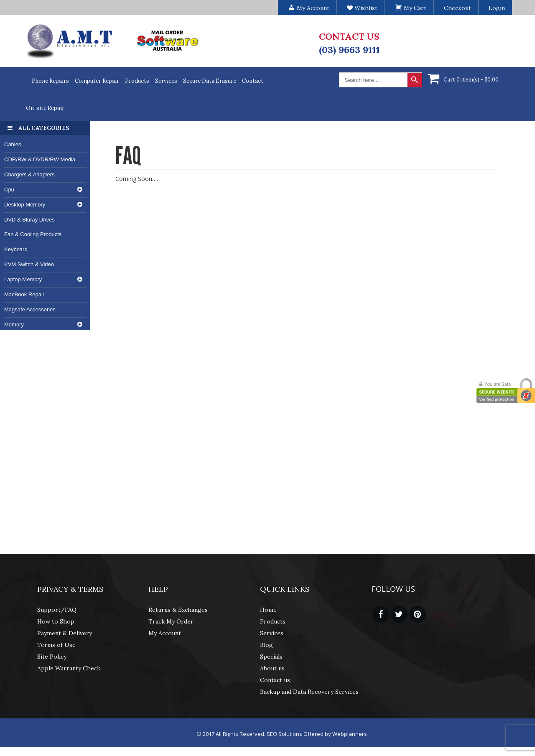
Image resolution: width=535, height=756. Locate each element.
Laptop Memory (23, 279)
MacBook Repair (24, 294)
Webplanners (350, 734)
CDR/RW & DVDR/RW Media (40, 159)
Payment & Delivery (65, 633)
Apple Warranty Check (69, 668)
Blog (266, 645)
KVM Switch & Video (29, 264)
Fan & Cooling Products (33, 234)
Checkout (457, 8)
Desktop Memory (25, 205)
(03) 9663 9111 (349, 50)
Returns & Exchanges (178, 610)
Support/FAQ (57, 610)
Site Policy (52, 657)
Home (268, 610)
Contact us (275, 680)
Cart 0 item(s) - (471, 80)
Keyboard (16, 249)
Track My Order (171, 621)
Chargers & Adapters (29, 174)
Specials (271, 657)
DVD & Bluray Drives (29, 220)
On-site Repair (45, 108)
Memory (14, 325)
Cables (13, 144)
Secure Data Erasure (210, 81)
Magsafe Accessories (30, 309)
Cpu (9, 190)
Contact (253, 81)
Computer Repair (97, 81)
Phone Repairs (50, 81)
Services (166, 81)
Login (497, 8)
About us (272, 668)
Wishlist (362, 8)
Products (137, 81)
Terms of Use (56, 645)
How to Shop (56, 621)
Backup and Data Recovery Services (309, 692)
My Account (165, 633)
